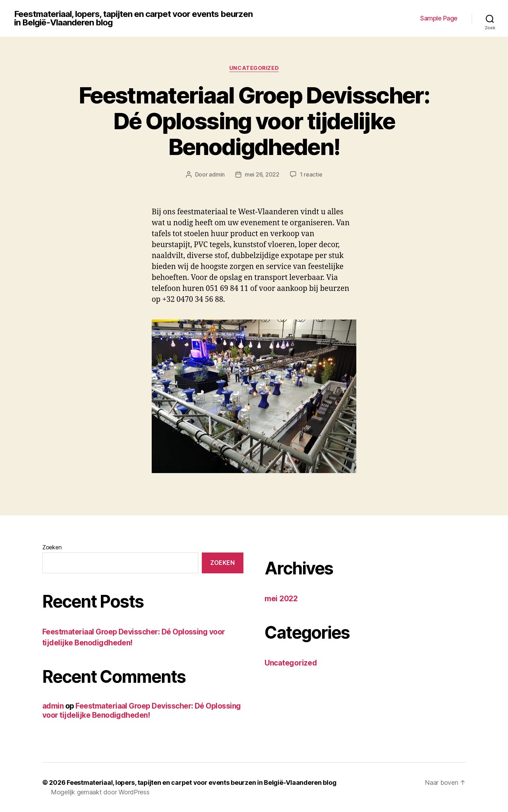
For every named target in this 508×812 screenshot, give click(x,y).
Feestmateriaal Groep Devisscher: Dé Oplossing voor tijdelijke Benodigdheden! (254, 121)
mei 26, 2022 (262, 174)
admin (217, 174)
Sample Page (439, 18)
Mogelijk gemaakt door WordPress (100, 792)
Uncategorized (254, 68)
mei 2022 (281, 599)
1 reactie (311, 174)
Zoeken (52, 547)
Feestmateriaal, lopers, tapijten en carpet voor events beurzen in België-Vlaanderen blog (133, 18)
